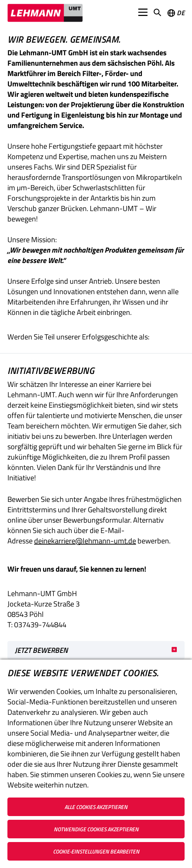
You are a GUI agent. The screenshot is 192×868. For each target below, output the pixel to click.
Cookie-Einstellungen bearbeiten (96, 851)
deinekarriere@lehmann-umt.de (85, 541)
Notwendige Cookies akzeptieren (96, 829)
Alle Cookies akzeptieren (96, 807)
